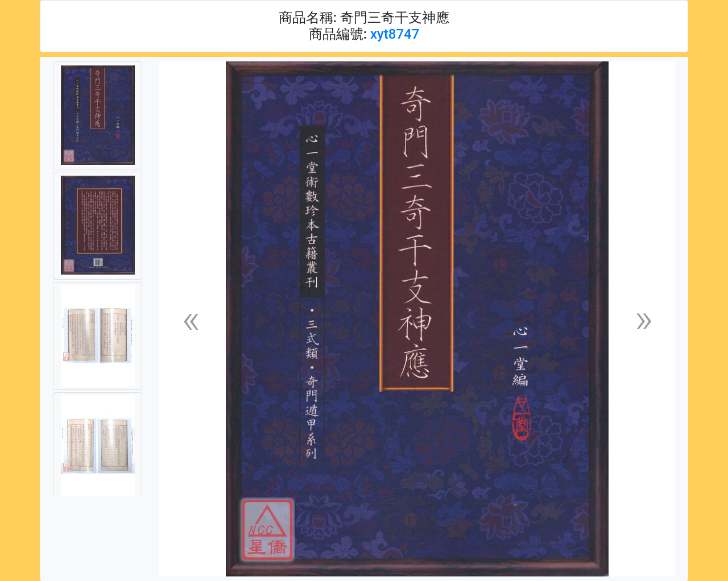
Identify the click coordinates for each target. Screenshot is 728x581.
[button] (191, 319)
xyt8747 (395, 34)
